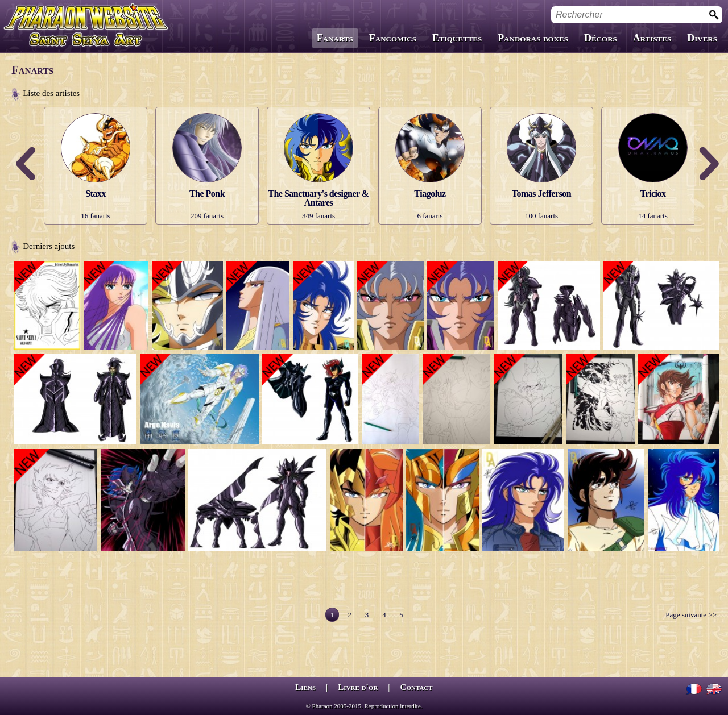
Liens (305, 687)
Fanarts (335, 38)
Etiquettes (457, 38)
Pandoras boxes (533, 38)
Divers (702, 38)
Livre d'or (358, 687)
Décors (601, 38)
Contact (417, 687)
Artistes (652, 38)
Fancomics (393, 38)
